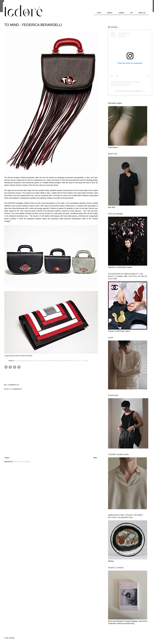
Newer (7, 458)
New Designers (67, 361)
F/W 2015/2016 (39, 361)
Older (95, 458)
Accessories (21, 361)
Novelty (78, 361)
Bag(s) (30, 361)
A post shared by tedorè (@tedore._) (130, 91)
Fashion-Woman (52, 361)
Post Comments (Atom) (22, 462)
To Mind (85, 361)
